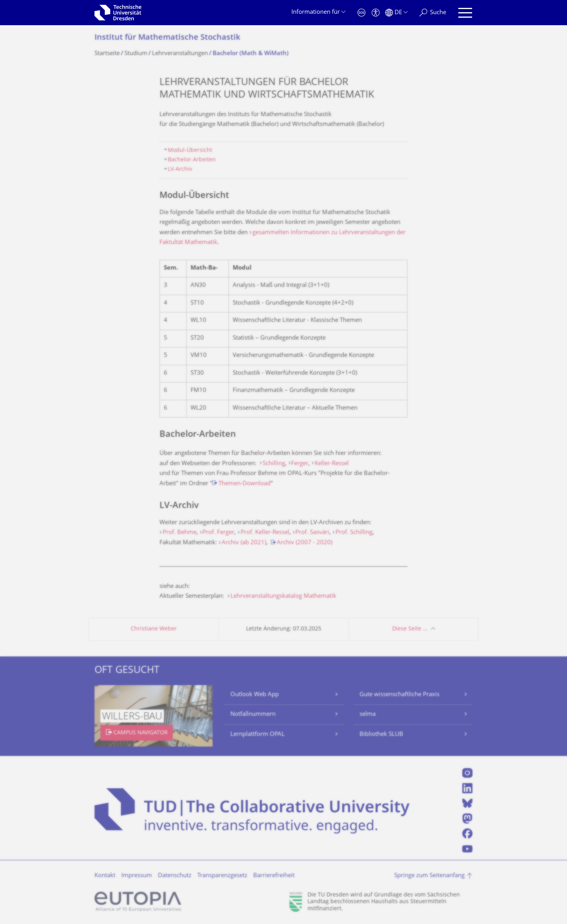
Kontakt (105, 876)
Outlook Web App (255, 695)
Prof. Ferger (218, 533)
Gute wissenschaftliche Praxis (399, 695)
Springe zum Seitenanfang (429, 876)
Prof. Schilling (354, 533)
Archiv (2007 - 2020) (305, 543)
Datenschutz (175, 876)
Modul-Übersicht (190, 151)
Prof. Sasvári (312, 533)
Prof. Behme (180, 533)
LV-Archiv (180, 169)
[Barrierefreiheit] (376, 13)
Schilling (274, 464)
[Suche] (433, 13)
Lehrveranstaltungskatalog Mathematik (283, 596)
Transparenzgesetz (222, 876)
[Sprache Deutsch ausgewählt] (396, 13)
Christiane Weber (154, 629)
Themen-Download (245, 484)
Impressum (137, 876)
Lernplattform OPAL (258, 735)
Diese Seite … (410, 629)
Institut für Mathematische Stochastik (167, 38)
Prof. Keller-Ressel (265, 533)
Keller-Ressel (332, 464)
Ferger (300, 464)
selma (368, 714)
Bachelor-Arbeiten (192, 160)
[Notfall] (361, 13)
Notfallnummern (253, 714)
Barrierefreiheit (274, 876)
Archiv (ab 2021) (244, 543)
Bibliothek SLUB (381, 735)
